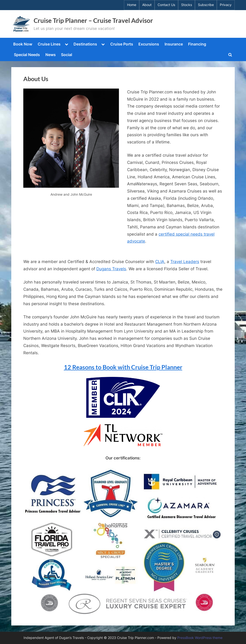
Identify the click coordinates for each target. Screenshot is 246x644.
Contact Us (166, 5)
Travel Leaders (185, 262)
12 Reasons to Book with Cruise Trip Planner (123, 367)
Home (132, 5)
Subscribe (206, 5)
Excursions (149, 44)
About (147, 5)
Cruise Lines (49, 44)
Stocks (187, 5)
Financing (197, 44)
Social (67, 55)
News (51, 55)
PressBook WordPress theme (200, 638)
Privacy (226, 5)
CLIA (160, 262)
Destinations (85, 44)
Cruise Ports (122, 44)
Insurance (174, 44)
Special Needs (27, 55)
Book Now (23, 44)
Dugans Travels (111, 269)
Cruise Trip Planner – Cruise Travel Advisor (93, 20)
